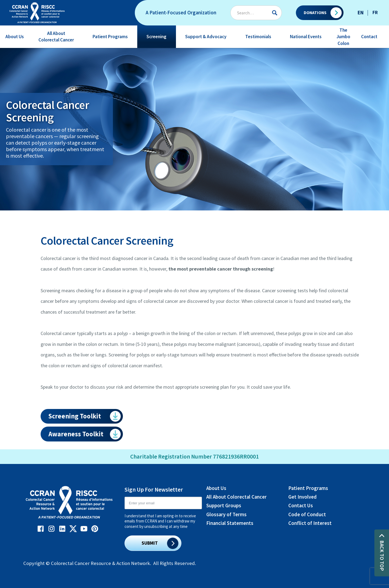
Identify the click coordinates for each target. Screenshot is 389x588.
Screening (156, 37)
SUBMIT (150, 543)
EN (361, 13)
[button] (15, 37)
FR (375, 12)
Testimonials (258, 37)
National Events (306, 37)
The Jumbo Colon (343, 37)
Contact (369, 37)
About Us (15, 37)
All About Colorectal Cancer (56, 37)
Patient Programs (110, 37)
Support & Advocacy (206, 37)
